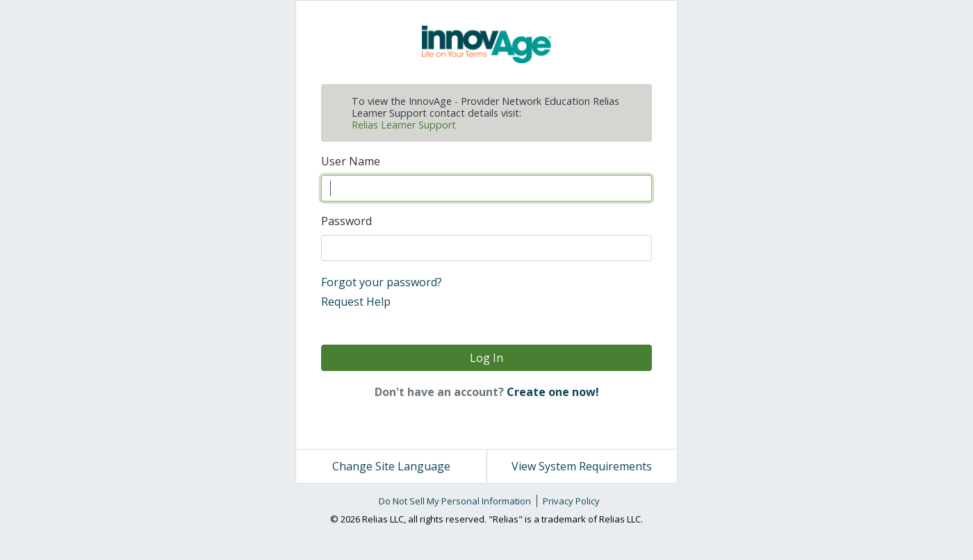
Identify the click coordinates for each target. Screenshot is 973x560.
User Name (351, 161)
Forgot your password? (382, 282)
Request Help (356, 302)
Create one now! (553, 392)
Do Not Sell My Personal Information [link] (455, 501)
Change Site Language (391, 466)
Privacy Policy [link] (571, 501)
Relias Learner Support (404, 125)
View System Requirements (582, 466)
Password (346, 221)
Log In (486, 358)
